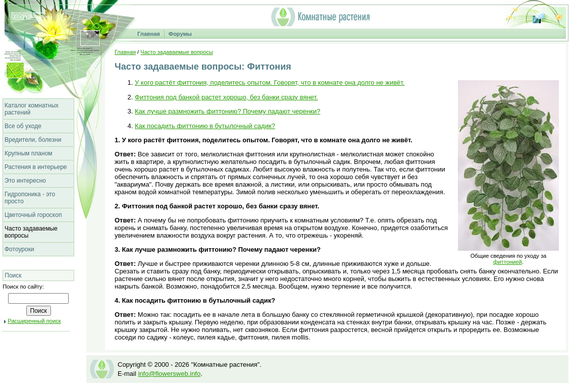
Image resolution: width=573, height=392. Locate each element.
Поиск (13, 275)
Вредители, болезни (33, 140)
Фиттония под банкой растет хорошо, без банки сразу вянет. (226, 97)
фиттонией (508, 262)
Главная (149, 34)
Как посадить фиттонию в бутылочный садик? (205, 126)
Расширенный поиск (34, 321)
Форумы (180, 34)
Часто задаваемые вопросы (176, 52)
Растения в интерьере (36, 167)
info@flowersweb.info (169, 374)
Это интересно (25, 181)
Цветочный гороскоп (33, 215)
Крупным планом (29, 153)
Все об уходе (23, 126)
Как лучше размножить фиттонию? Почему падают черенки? (227, 111)
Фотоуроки (19, 249)
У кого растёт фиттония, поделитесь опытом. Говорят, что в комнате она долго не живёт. (270, 82)
